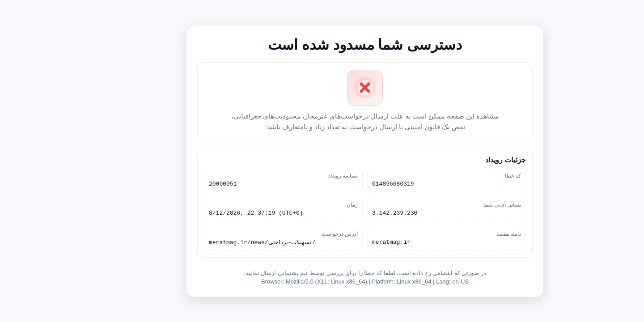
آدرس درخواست (297, 235)
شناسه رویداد (300, 174)
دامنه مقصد (466, 235)
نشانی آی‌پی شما (459, 204)
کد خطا (470, 174)
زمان (309, 204)
